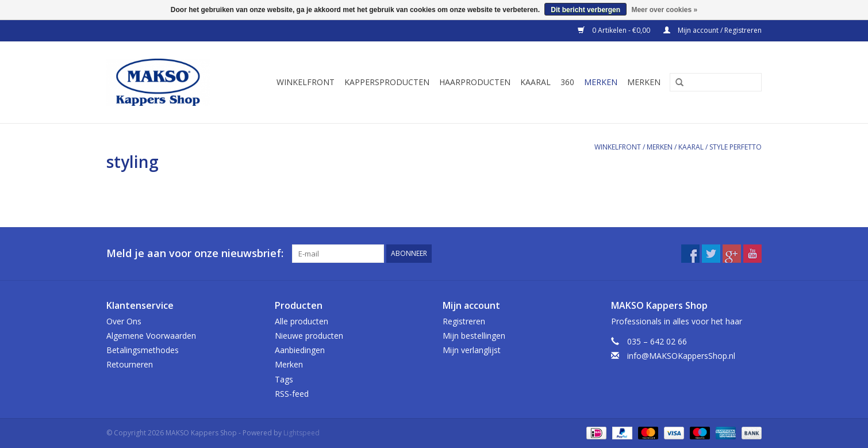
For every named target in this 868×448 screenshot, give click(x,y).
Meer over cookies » (664, 10)
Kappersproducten (387, 82)
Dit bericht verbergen (585, 10)
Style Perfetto (736, 147)
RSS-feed (292, 394)
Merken (601, 82)
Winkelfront (306, 82)
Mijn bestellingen (474, 336)
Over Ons (124, 321)
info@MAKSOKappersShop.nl (681, 356)
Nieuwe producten (309, 336)
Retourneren (130, 364)
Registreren (464, 321)
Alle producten (302, 321)
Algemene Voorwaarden (151, 336)
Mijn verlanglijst (472, 350)
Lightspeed (302, 433)
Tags (284, 379)
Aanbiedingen (300, 350)
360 (567, 82)
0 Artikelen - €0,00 (615, 30)
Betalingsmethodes (143, 350)
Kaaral (535, 82)
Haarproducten (475, 82)
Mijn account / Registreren (713, 30)
